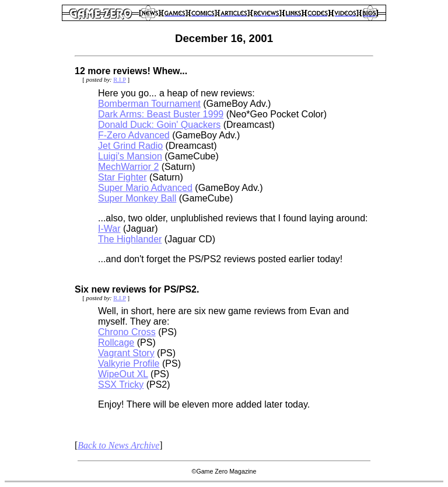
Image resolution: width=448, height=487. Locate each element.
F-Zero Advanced (134, 135)
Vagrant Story (126, 353)
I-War (109, 229)
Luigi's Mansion (130, 156)
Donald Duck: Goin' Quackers (159, 125)
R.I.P (120, 80)
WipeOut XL (123, 374)
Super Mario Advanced (145, 188)
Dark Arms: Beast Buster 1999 (161, 114)
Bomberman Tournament (149, 104)
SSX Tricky (121, 385)
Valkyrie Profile (129, 363)
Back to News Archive (118, 445)
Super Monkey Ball (137, 198)
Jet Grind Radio (130, 146)
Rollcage (116, 342)
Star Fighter (123, 177)
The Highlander (130, 239)
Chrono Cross (127, 332)
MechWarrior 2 (128, 167)
